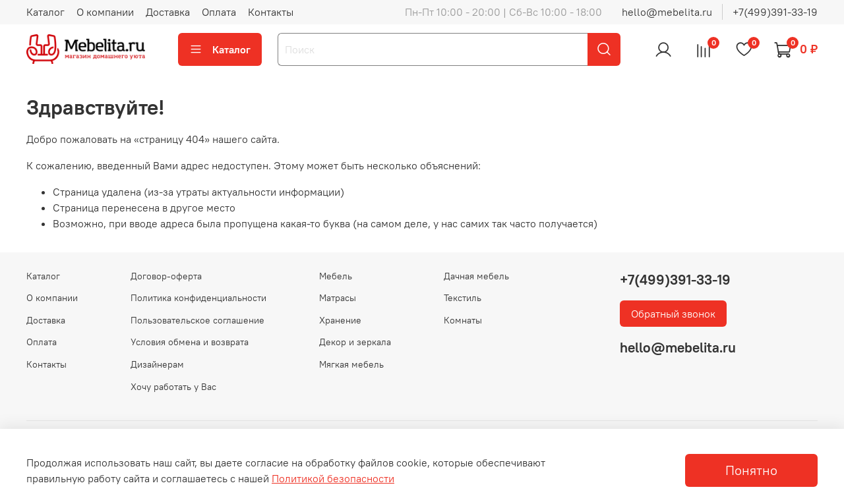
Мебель (336, 276)
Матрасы (338, 298)
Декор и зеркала (355, 342)
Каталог (45, 12)
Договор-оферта (166, 276)
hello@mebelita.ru (667, 12)
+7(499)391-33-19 (775, 12)
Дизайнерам (157, 364)
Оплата (219, 12)
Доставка (168, 12)
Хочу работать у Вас (173, 387)
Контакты (271, 12)
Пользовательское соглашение (197, 320)
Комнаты (463, 320)
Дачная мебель (476, 276)
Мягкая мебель (351, 364)
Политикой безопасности (333, 478)
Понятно (751, 470)
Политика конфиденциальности (198, 298)
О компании (105, 12)
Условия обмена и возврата (190, 342)
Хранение (340, 320)
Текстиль (463, 298)
